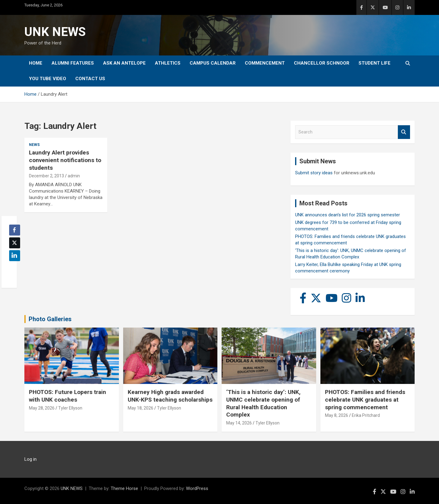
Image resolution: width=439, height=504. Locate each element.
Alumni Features (73, 63)
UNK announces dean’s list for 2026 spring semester (348, 215)
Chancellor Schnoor (322, 63)
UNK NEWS (55, 32)
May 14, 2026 (239, 423)
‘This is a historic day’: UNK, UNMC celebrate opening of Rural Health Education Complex (263, 403)
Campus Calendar (213, 63)
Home (36, 63)
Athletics (168, 63)
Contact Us (90, 79)
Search (404, 132)
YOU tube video (48, 79)
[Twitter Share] (15, 243)
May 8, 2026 (337, 415)
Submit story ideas (314, 173)
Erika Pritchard (366, 415)
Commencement (265, 63)
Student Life (375, 63)
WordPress (197, 488)
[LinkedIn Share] (15, 256)
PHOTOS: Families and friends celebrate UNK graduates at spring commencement (365, 399)
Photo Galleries (50, 319)
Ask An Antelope (124, 63)
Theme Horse (124, 488)
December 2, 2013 (46, 176)
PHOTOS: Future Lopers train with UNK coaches (68, 396)
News (34, 145)
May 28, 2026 (42, 408)
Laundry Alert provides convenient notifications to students (65, 160)
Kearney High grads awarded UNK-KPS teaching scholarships (170, 396)
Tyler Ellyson (70, 408)
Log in (30, 459)
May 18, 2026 (141, 408)
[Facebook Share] (15, 230)
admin (74, 176)
